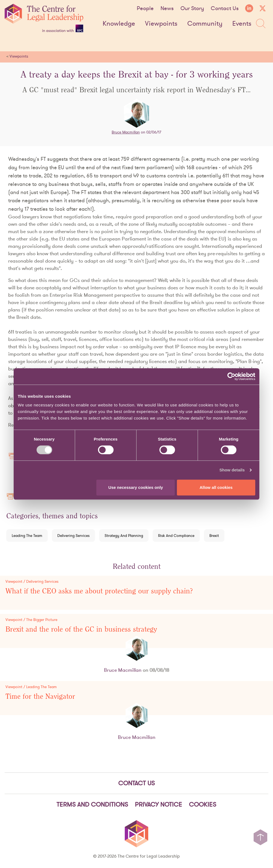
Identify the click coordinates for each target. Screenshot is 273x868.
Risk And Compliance (176, 536)
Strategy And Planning (124, 536)
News (167, 8)
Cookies (203, 804)
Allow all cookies (216, 487)
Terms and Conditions (92, 804)
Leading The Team (27, 536)
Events (242, 24)
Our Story (192, 8)
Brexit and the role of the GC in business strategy (81, 629)
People (145, 8)
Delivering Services (73, 536)
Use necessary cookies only (136, 487)
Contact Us (225, 8)
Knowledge (119, 24)
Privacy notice (158, 804)
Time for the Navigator (40, 697)
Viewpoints (161, 24)
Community (205, 24)
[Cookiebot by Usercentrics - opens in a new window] (231, 376)
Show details (232, 470)
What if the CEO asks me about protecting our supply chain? (99, 591)
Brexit (214, 536)
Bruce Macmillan (126, 132)
